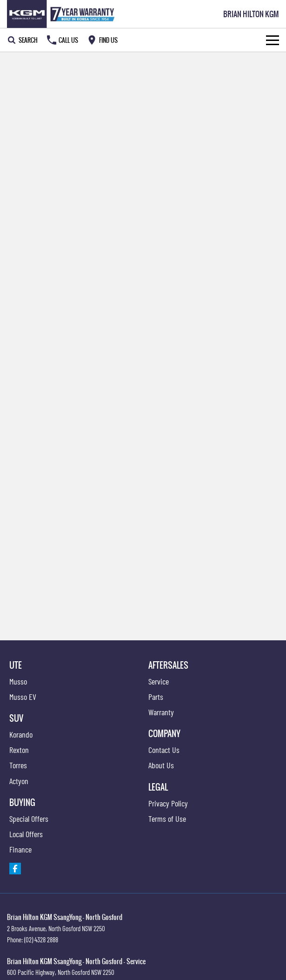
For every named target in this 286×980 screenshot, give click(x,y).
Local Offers (26, 834)
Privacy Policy (168, 803)
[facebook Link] (15, 869)
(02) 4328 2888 (41, 940)
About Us (161, 765)
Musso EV (23, 697)
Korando (21, 734)
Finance (20, 849)
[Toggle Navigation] (273, 40)
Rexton (19, 750)
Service (159, 681)
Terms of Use (167, 819)
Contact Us (164, 750)
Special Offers (29, 819)
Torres (18, 765)
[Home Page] (63, 14)
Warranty (161, 712)
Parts (156, 697)
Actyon (19, 781)
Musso (18, 681)
